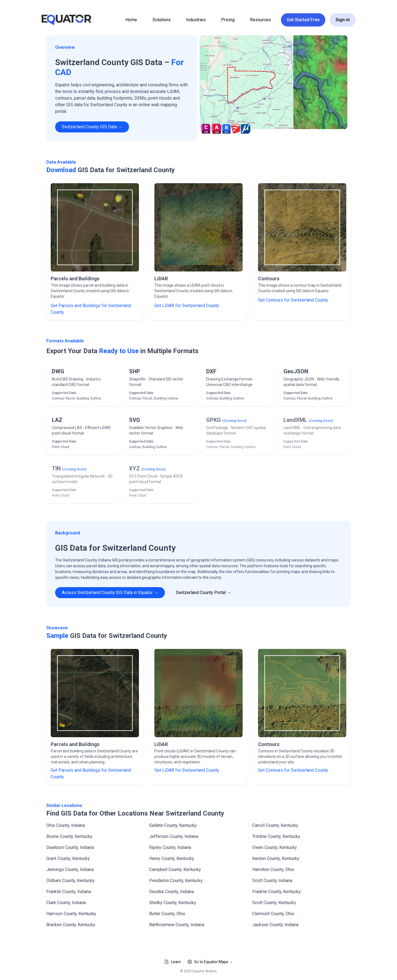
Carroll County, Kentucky (275, 825)
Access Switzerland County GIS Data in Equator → (110, 592)
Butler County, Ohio (167, 914)
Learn (173, 962)
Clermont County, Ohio (273, 914)
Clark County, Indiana (66, 903)
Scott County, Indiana (272, 881)
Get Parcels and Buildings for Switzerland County (91, 309)
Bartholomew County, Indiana (177, 925)
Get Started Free (303, 20)
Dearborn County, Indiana (70, 847)
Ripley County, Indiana (170, 847)
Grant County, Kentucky (68, 858)
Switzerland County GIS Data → (92, 127)
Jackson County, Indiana (275, 925)
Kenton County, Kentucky (276, 858)
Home (131, 20)
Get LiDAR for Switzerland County (187, 306)
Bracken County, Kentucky (71, 925)
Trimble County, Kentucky (276, 836)
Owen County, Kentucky (275, 847)
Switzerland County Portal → (204, 592)
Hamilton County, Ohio (273, 870)
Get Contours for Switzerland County (293, 300)
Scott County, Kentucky (274, 903)
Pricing (228, 20)
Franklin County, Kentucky (277, 892)
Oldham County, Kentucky (70, 881)
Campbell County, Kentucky (175, 870)
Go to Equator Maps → (210, 962)
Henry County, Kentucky (172, 858)
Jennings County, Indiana (70, 870)
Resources (261, 20)
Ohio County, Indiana (66, 825)
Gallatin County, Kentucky (173, 825)
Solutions (162, 20)
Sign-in (343, 20)
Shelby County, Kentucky (173, 903)
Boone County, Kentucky (69, 836)
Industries (196, 20)
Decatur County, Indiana (171, 892)
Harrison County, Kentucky (71, 914)
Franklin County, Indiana (69, 892)
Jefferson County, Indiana (174, 836)
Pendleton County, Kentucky (176, 881)
